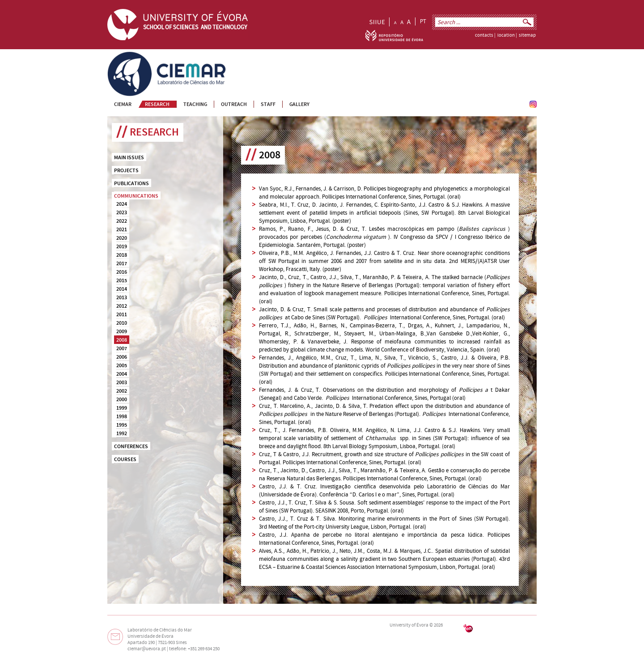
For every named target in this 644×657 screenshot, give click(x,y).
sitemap (527, 35)
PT (423, 21)
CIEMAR (117, 55)
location (506, 35)
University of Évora (409, 625)
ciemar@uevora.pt (147, 649)
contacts (484, 35)
